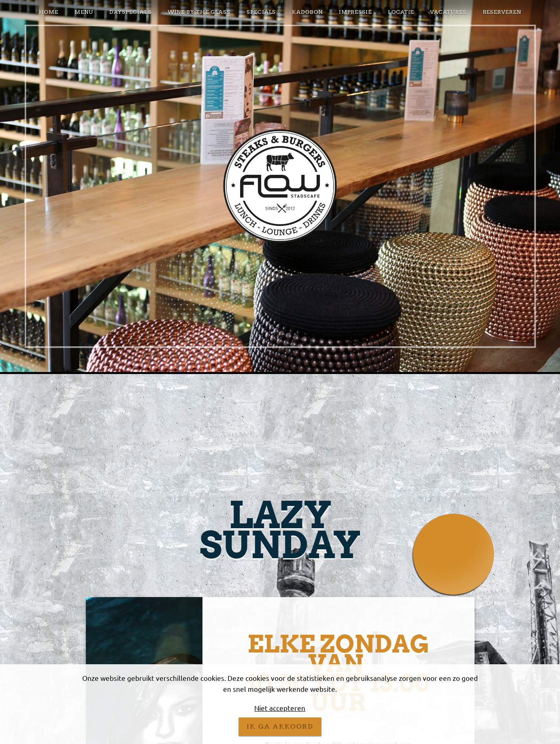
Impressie (355, 12)
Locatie (401, 12)
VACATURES (448, 12)
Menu (84, 12)
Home (49, 12)
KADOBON (307, 12)
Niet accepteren (280, 708)
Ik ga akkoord (280, 726)
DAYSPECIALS (130, 12)
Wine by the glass (199, 12)
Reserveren (502, 12)
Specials (261, 12)
